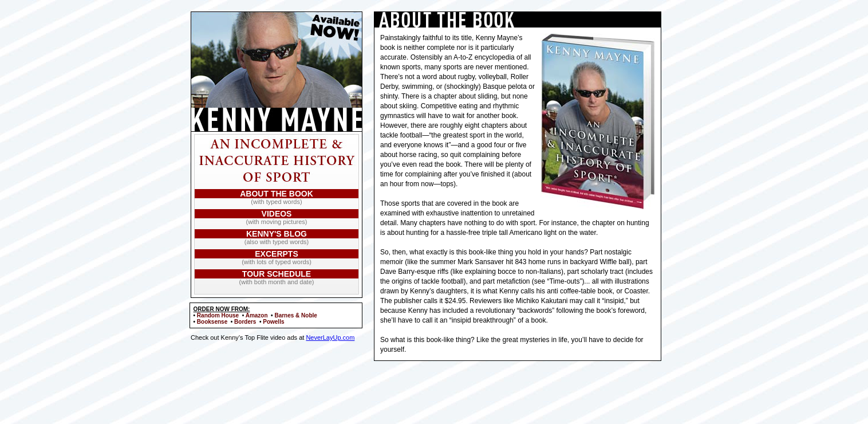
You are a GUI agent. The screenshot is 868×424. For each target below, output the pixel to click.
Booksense (212, 322)
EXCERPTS (276, 254)
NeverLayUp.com (330, 337)
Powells (273, 322)
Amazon (257, 315)
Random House (218, 315)
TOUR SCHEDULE (277, 274)
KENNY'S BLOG (277, 234)
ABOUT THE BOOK (277, 194)
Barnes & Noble (295, 315)
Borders (245, 322)
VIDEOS (277, 214)
